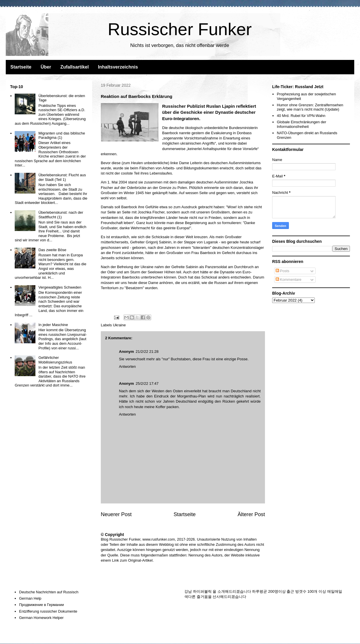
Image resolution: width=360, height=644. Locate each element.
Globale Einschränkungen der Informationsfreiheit (301, 124)
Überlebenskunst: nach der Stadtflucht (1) (61, 215)
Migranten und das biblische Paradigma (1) (62, 136)
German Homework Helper (41, 618)
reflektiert (246, 106)
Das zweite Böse (52, 250)
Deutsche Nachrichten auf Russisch (49, 592)
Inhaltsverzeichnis (118, 67)
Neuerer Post (116, 514)
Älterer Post (251, 514)
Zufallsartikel (74, 67)
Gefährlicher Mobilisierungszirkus (55, 360)
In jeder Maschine (53, 325)
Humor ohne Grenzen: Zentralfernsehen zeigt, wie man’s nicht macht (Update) (310, 107)
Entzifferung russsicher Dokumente (48, 611)
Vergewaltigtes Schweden (60, 287)
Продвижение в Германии (41, 605)
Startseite (21, 67)
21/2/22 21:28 (147, 352)
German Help (30, 598)
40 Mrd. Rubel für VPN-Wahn (301, 116)
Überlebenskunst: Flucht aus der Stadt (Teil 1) (62, 177)
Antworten (127, 366)
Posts (283, 271)
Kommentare (289, 280)
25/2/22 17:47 (147, 383)
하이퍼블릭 (202, 591)
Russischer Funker (180, 29)
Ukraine (119, 325)
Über (46, 67)
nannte (185, 133)
